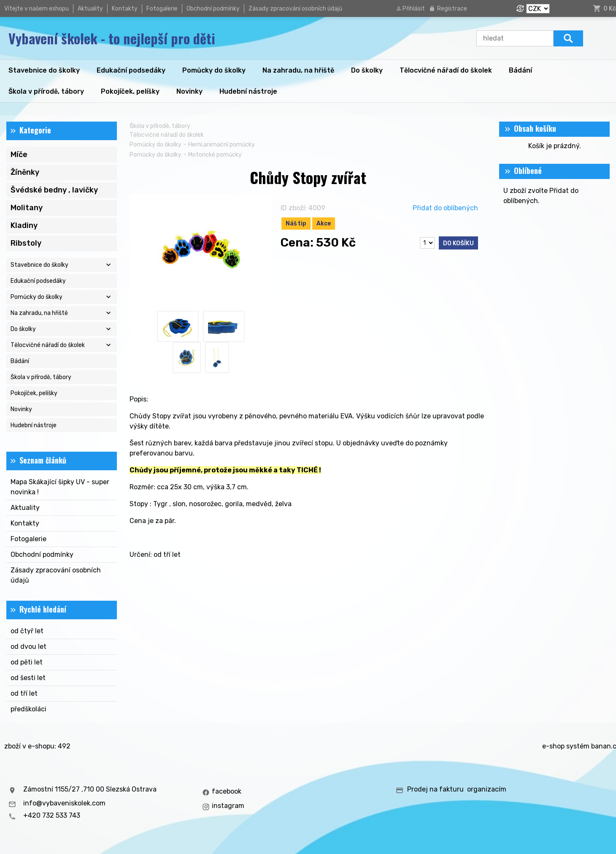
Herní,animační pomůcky (222, 145)
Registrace (452, 9)
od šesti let (28, 678)
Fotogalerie (162, 9)
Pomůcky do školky (155, 145)
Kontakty (125, 9)
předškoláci (28, 709)
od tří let (24, 693)
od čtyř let (27, 631)
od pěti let (27, 662)
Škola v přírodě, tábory (160, 126)
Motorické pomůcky (215, 155)
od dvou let (28, 647)
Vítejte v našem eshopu (36, 9)
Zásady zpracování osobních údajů (295, 9)
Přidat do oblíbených (445, 208)
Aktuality (90, 9)
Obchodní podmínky (213, 9)
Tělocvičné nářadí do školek (167, 135)
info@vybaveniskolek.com (64, 803)
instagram (228, 806)
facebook (227, 791)
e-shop (553, 746)
